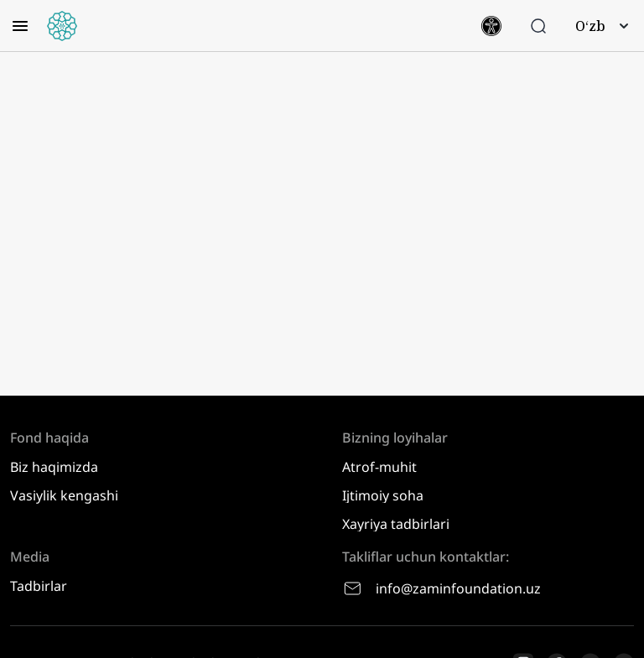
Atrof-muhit (379, 467)
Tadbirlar (39, 586)
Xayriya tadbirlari (396, 524)
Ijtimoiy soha (383, 495)
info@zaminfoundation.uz (441, 588)
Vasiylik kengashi (64, 495)
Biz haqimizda (54, 467)
